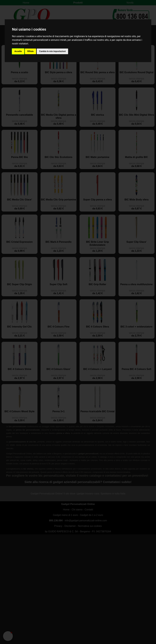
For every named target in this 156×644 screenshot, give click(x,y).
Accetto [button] (18, 51)
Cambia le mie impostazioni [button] (52, 51)
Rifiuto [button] (30, 51)
